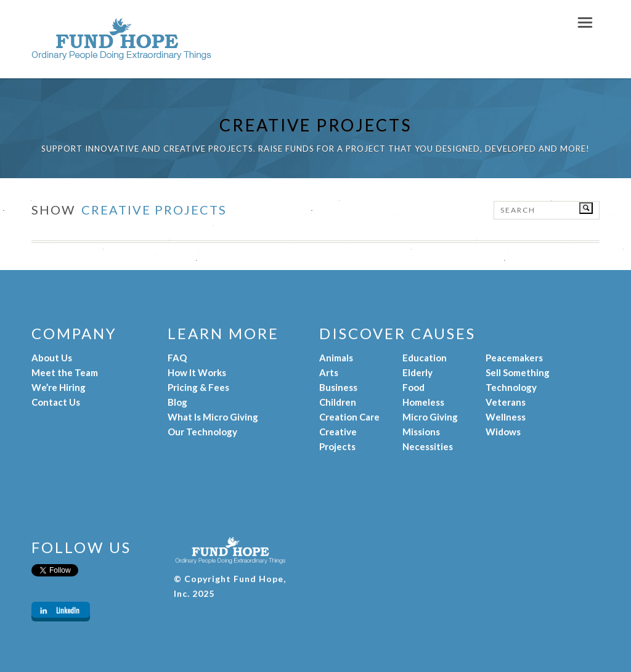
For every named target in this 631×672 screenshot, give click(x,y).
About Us (52, 358)
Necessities (428, 446)
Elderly (417, 372)
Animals (336, 358)
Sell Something (518, 372)
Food (413, 387)
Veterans (506, 402)
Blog (177, 402)
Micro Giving (430, 417)
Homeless (423, 402)
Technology (511, 387)
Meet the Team (65, 372)
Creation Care (349, 417)
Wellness (506, 417)
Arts (329, 372)
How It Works (197, 372)
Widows (503, 432)
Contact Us (56, 402)
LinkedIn (68, 610)
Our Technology (202, 432)
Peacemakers (514, 358)
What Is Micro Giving (213, 417)
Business (338, 387)
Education (425, 358)
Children (338, 402)
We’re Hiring (59, 387)
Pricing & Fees (198, 387)
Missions (421, 432)
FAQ (177, 358)
